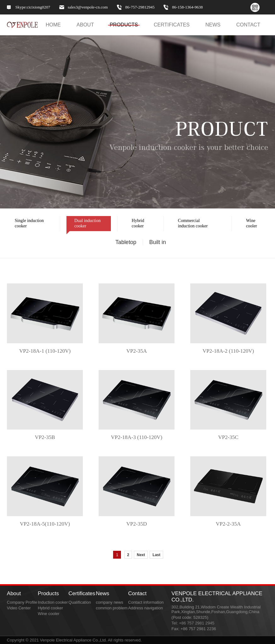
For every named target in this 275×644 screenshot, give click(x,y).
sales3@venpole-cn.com (88, 7)
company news (109, 602)
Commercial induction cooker (189, 225)
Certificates (172, 25)
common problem (112, 608)
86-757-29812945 (140, 7)
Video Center (19, 608)
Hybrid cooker (134, 225)
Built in (158, 242)
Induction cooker (53, 602)
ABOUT (85, 25)
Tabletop (126, 242)
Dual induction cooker (84, 225)
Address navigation (146, 608)
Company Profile (22, 602)
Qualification (80, 602)
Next (141, 555)
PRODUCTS (124, 25)
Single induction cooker (25, 225)
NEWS (213, 25)
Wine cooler (248, 225)
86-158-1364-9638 (187, 7)
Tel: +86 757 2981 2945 (193, 623)
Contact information (146, 602)
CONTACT (248, 25)
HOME (53, 25)
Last (156, 555)
